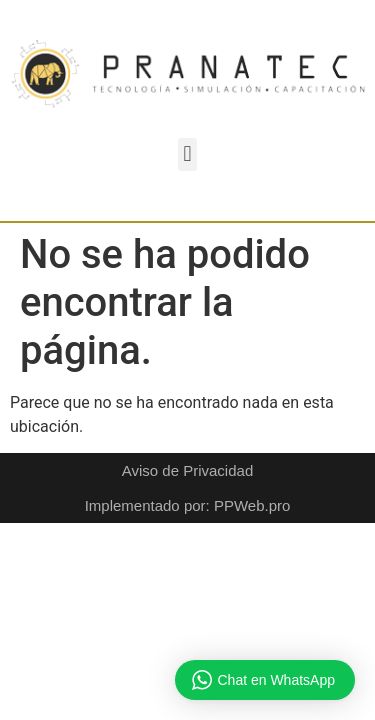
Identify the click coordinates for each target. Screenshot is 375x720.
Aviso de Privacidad (187, 470)
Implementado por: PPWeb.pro (188, 505)
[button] (187, 154)
